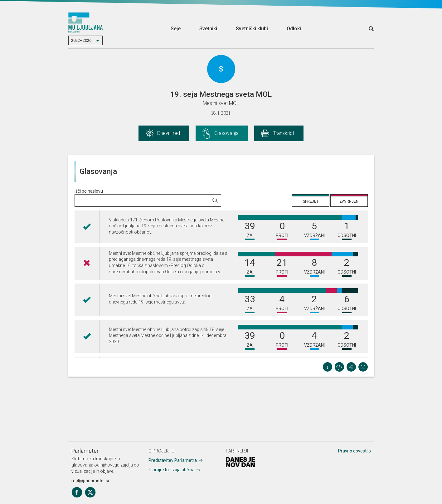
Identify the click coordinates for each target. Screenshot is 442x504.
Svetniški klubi (252, 29)
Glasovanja (226, 133)
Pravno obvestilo (355, 451)
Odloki (294, 29)
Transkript (284, 133)
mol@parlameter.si (90, 481)
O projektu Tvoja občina (172, 470)
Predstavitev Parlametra (173, 460)
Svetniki (208, 29)
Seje (176, 29)
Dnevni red (169, 133)
